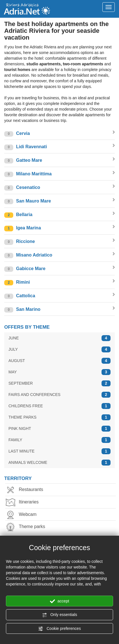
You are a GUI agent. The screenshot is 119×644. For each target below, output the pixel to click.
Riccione (60, 242)
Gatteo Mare (60, 161)
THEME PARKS (60, 417)
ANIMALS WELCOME (60, 463)
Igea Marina (60, 228)
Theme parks (27, 527)
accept (60, 601)
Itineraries (24, 502)
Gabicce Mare (60, 269)
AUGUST (60, 361)
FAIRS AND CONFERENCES (60, 395)
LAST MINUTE (60, 451)
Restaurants (26, 490)
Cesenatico (60, 188)
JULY (60, 349)
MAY (60, 372)
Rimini (60, 282)
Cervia (60, 134)
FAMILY (60, 440)
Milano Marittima (60, 174)
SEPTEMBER (60, 383)
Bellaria (60, 215)
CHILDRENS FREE (60, 406)
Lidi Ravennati (60, 147)
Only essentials (60, 615)
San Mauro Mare (60, 201)
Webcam (23, 515)
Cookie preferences (59, 629)
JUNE (60, 338)
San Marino (60, 310)
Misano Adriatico (60, 255)
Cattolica (60, 296)
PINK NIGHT (60, 429)
